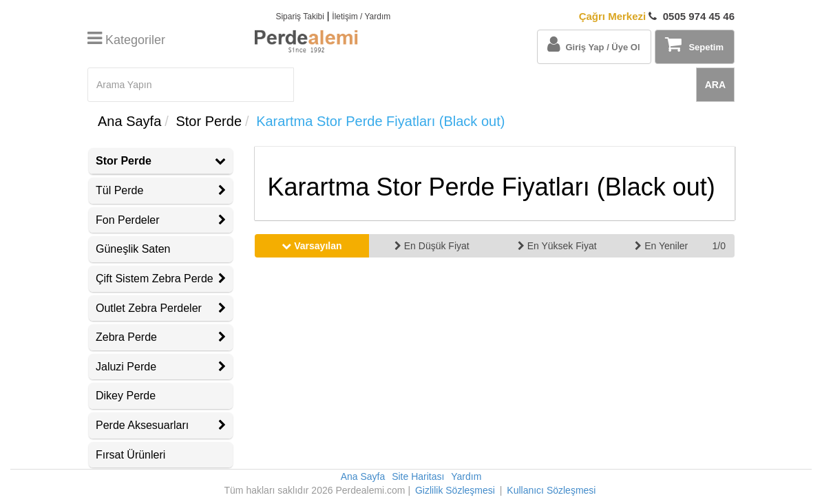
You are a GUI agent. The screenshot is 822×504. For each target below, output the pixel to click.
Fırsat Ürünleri (130, 455)
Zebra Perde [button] (161, 337)
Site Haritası (418, 476)
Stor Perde (209, 121)
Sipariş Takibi (299, 17)
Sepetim (694, 44)
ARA (715, 85)
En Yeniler (661, 246)
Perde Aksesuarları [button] (161, 425)
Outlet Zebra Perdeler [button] (161, 308)
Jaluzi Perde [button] (161, 367)
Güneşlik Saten (133, 249)
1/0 (718, 246)
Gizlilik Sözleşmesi (455, 490)
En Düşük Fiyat (432, 246)
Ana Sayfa (129, 121)
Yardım (466, 476)
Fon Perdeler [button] (161, 220)
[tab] (161, 161)
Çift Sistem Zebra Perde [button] (161, 279)
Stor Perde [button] (161, 161)
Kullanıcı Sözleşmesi (551, 490)
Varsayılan (312, 246)
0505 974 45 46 (657, 16)
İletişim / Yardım (361, 17)
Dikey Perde (126, 396)
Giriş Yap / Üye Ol (593, 44)
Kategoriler (126, 40)
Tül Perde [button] (161, 190)
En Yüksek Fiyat (557, 246)
